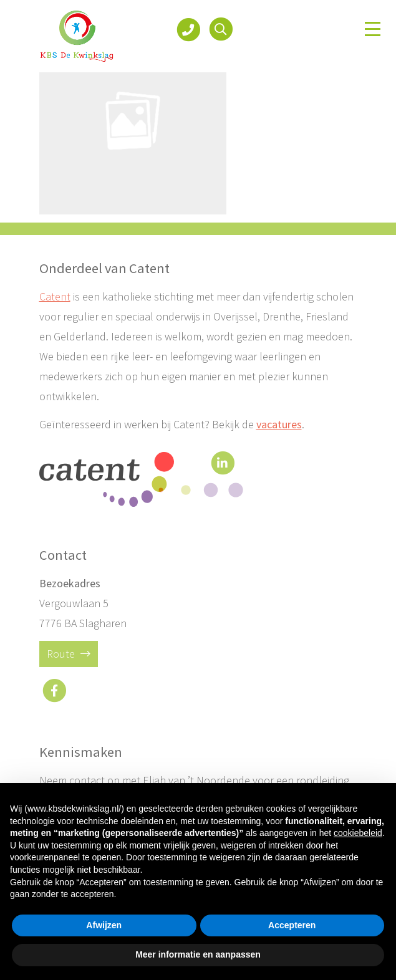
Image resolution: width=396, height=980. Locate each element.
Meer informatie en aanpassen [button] (198, 954)
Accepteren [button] (292, 925)
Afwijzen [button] (104, 925)
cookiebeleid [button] (358, 833)
